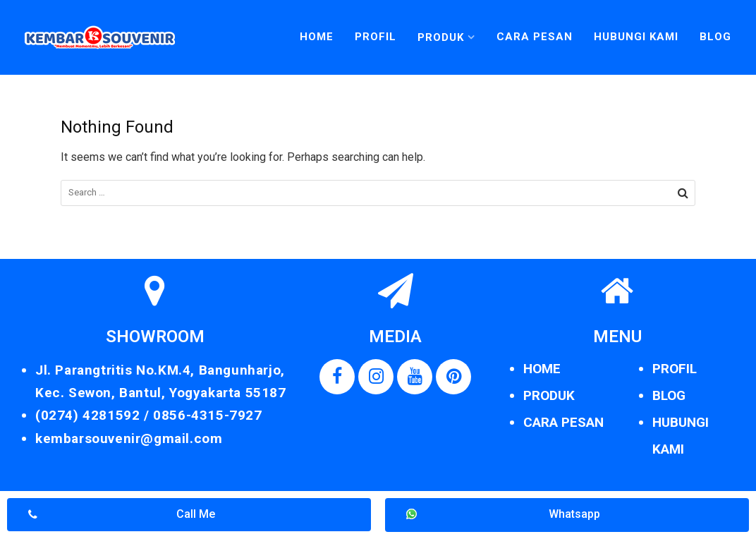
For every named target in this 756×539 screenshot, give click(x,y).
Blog (715, 37)
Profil (376, 37)
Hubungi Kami (636, 37)
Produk (441, 37)
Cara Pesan (535, 37)
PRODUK (549, 395)
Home (317, 37)
